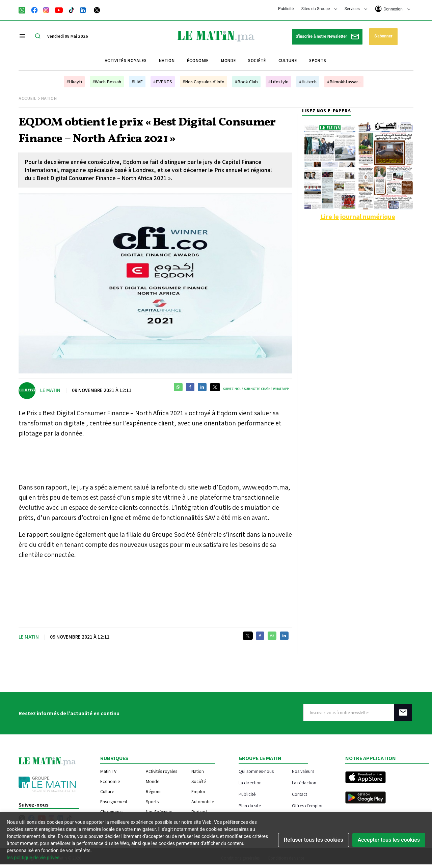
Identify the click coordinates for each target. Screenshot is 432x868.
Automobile (203, 802)
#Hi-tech (308, 82)
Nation (167, 61)
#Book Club (246, 82)
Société (257, 61)
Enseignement (114, 802)
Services (356, 9)
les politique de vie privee (33, 858)
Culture (288, 61)
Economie (110, 781)
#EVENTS (163, 82)
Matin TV (108, 771)
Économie (198, 61)
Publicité (286, 9)
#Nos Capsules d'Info (204, 82)
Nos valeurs (303, 771)
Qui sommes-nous (256, 771)
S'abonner (383, 36)
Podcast (199, 812)
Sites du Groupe (319, 9)
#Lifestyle (278, 82)
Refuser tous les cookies (314, 840)
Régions (154, 791)
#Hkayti (74, 82)
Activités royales (126, 61)
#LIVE (137, 82)
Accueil (28, 98)
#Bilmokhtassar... (344, 82)
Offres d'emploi (307, 805)
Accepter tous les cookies (389, 840)
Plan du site (250, 805)
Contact (300, 794)
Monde (228, 61)
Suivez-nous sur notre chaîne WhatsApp (256, 389)
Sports (318, 61)
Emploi (198, 791)
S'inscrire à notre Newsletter (327, 37)
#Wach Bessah (107, 82)
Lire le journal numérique (358, 217)
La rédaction (304, 782)
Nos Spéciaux (159, 812)
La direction (250, 782)
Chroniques (111, 812)
